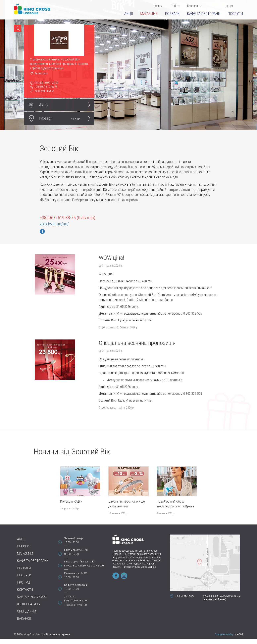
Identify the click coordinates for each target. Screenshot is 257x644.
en (232, 6)
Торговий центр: (74, 538)
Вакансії (24, 619)
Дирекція (70, 596)
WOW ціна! (111, 258)
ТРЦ (176, 6)
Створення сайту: (224, 634)
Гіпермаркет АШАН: (76, 550)
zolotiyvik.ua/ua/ (44, 91)
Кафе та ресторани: (76, 585)
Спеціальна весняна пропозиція (137, 343)
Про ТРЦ (24, 582)
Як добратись (28, 604)
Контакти (195, 6)
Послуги (235, 14)
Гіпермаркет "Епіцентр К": (80, 562)
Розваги (172, 14)
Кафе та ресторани (204, 14)
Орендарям (27, 611)
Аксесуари (41, 73)
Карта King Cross (32, 597)
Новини (158, 6)
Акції (129, 14)
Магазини (149, 14)
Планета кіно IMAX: (76, 573)
